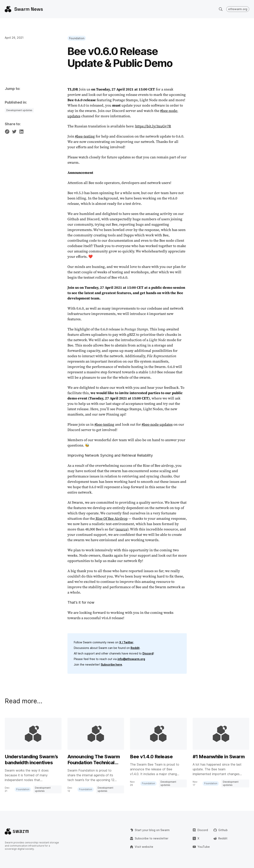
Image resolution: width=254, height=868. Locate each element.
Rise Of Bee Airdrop (111, 518)
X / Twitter (126, 642)
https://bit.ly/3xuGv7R (153, 126)
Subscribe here (111, 664)
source (122, 529)
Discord (148, 653)
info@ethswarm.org (131, 659)
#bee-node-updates (157, 424)
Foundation (77, 38)
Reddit (135, 648)
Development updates (19, 110)
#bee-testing (85, 136)
